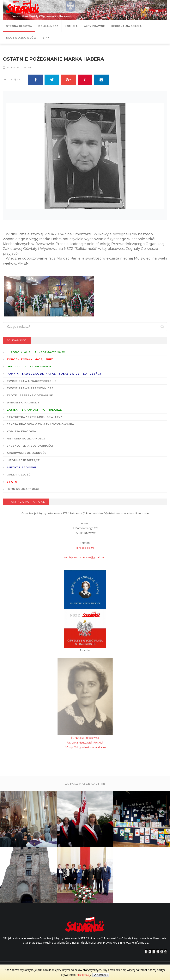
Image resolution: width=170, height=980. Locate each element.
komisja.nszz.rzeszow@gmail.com (85, 557)
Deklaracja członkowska (29, 366)
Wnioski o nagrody (23, 402)
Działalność (48, 26)
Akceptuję (101, 975)
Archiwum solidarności (27, 453)
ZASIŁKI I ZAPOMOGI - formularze (34, 410)
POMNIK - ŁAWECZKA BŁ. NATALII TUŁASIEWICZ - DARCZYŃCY (54, 374)
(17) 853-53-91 (85, 548)
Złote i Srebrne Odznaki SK (30, 395)
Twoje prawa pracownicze (30, 388)
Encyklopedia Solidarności (30, 446)
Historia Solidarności (26, 438)
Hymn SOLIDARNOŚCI (23, 489)
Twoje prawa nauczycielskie (32, 381)
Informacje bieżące (23, 460)
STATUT (13, 482)
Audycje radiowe (21, 467)
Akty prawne (94, 26)
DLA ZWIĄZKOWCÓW (21, 38)
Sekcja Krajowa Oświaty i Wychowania (40, 424)
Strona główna (19, 26)
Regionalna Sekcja (127, 26)
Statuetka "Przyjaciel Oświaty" (34, 417)
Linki (47, 38)
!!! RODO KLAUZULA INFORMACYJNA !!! (36, 352)
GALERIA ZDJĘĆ (19, 475)
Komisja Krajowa (21, 431)
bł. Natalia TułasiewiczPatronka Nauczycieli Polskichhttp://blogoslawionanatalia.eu (85, 742)
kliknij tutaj (84, 975)
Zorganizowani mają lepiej (30, 359)
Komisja (71, 26)
